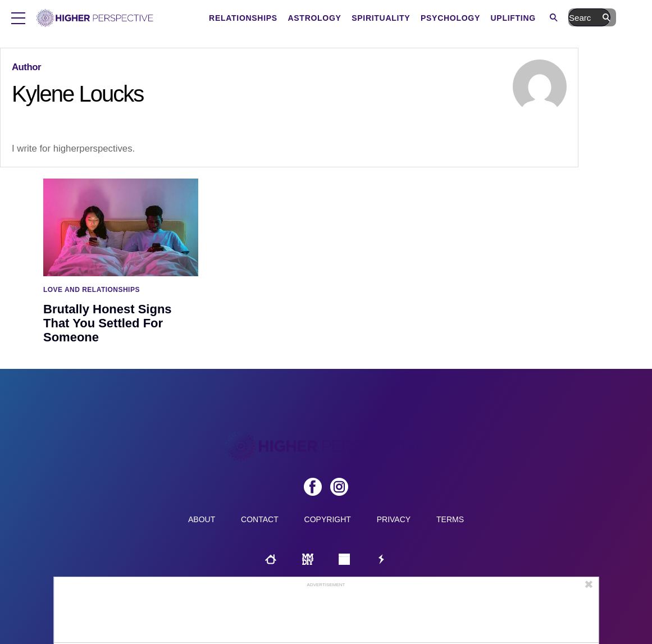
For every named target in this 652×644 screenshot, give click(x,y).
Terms (450, 519)
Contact (260, 519)
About (202, 519)
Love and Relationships (92, 290)
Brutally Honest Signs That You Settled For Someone (108, 323)
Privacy (394, 519)
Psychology (501, 18)
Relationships (294, 18)
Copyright (328, 519)
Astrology (365, 18)
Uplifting (564, 18)
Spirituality (432, 18)
